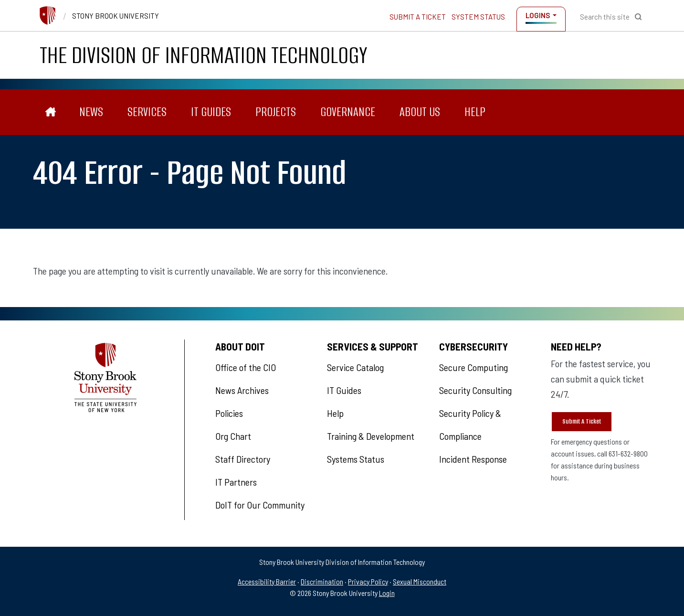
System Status (478, 17)
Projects (276, 112)
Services (147, 112)
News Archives (242, 390)
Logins (538, 15)
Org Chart (233, 436)
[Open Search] (611, 17)
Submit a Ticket (418, 17)
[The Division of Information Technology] (51, 112)
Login (387, 593)
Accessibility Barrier (267, 581)
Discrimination (322, 581)
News (91, 112)
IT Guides (211, 112)
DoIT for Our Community (260, 505)
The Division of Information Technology (204, 55)
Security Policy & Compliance (470, 425)
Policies (229, 413)
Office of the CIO (246, 367)
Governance (348, 112)
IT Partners (236, 482)
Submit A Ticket (582, 421)
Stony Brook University (116, 16)
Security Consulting (475, 390)
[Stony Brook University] (47, 15)
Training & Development (371, 436)
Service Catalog (355, 367)
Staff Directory (243, 459)
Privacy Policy (368, 581)
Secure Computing (474, 367)
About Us (420, 112)
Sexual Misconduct (420, 581)
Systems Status (356, 459)
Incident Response (473, 459)
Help (475, 112)
